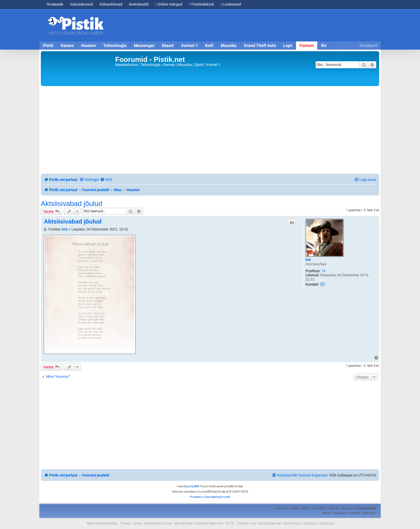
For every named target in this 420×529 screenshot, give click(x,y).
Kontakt (355, 513)
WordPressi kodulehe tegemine (199, 523)
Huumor (89, 46)
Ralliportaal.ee (269, 523)
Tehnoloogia (115, 46)
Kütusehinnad (111, 4)
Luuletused (231, 4)
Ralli (209, 46)
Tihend (125, 523)
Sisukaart (368, 46)
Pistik (48, 46)
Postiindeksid (201, 4)
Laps (288, 46)
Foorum (307, 46)
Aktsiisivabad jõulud (72, 204)
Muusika (229, 46)
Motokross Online (158, 523)
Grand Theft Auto (260, 46)
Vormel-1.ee (246, 523)
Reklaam (369, 513)
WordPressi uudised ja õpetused (309, 523)
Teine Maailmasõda (102, 523)
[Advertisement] (244, 25)
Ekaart (168, 46)
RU (324, 46)
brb (308, 260)
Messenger (144, 46)
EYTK (230, 523)
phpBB (193, 486)
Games (67, 46)
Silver (138, 523)
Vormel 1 (189, 46)
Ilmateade (55, 4)
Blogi (326, 513)
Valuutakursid (81, 4)
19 (323, 271)
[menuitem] (106, 180)
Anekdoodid (139, 4)
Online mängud (169, 4)
